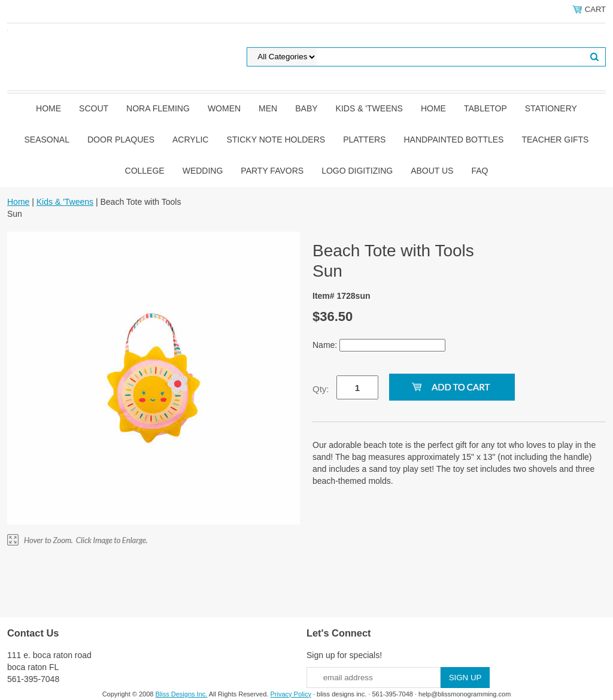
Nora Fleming (158, 108)
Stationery (551, 108)
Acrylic (190, 140)
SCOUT (94, 108)
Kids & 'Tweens (369, 108)
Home (48, 108)
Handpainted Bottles (453, 140)
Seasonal (47, 140)
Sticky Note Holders (276, 140)
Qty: (321, 389)
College (145, 171)
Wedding (203, 171)
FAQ (480, 171)
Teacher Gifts (555, 140)
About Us (432, 171)
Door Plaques (121, 140)
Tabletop (485, 108)
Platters (364, 140)
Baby (306, 108)
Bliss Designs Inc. (182, 694)
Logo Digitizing (357, 171)
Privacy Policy (290, 694)
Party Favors (272, 171)
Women (224, 108)
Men (268, 108)
